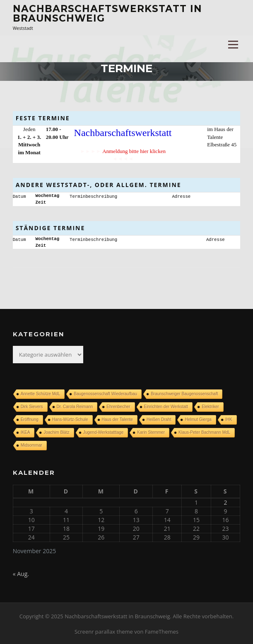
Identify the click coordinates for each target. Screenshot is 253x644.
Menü (233, 44)
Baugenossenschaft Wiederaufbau (105, 393)
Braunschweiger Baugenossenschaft (184, 393)
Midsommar (31, 444)
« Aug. (21, 573)
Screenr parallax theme (104, 631)
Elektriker (210, 406)
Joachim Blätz (56, 431)
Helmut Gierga (198, 419)
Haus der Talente (117, 419)
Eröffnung (30, 419)
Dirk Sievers (32, 406)
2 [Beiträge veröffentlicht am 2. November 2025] (226, 502)
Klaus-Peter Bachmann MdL (204, 431)
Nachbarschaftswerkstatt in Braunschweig (107, 13)
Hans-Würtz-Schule (70, 419)
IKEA (25, 431)
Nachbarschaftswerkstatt (123, 133)
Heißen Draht (159, 419)
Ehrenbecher (118, 406)
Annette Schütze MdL (41, 393)
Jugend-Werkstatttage (104, 431)
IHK (229, 419)
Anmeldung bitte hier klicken (134, 151)
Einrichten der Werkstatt (166, 406)
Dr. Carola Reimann (75, 406)
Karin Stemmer (151, 431)
